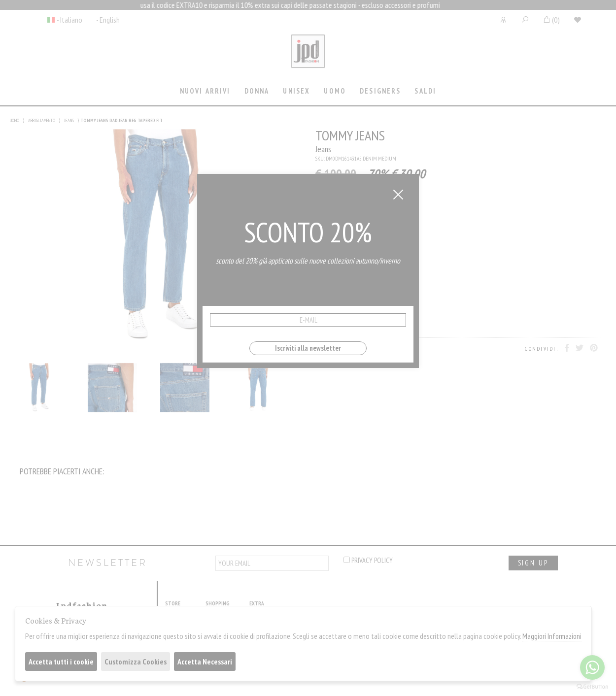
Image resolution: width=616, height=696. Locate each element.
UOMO (15, 120)
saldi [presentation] (425, 91)
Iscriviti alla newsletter (308, 348)
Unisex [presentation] (296, 91)
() (551, 20)
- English (108, 20)
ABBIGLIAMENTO (42, 120)
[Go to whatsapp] (592, 667)
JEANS (69, 120)
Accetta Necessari (205, 662)
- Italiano (69, 20)
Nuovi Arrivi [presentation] (205, 91)
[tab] (205, 92)
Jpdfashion (308, 58)
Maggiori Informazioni (552, 636)
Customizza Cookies (136, 662)
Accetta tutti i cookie (61, 662)
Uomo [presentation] (335, 91)
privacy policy (368, 560)
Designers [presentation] (380, 91)
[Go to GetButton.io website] (592, 686)
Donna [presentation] (257, 91)
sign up (533, 563)
